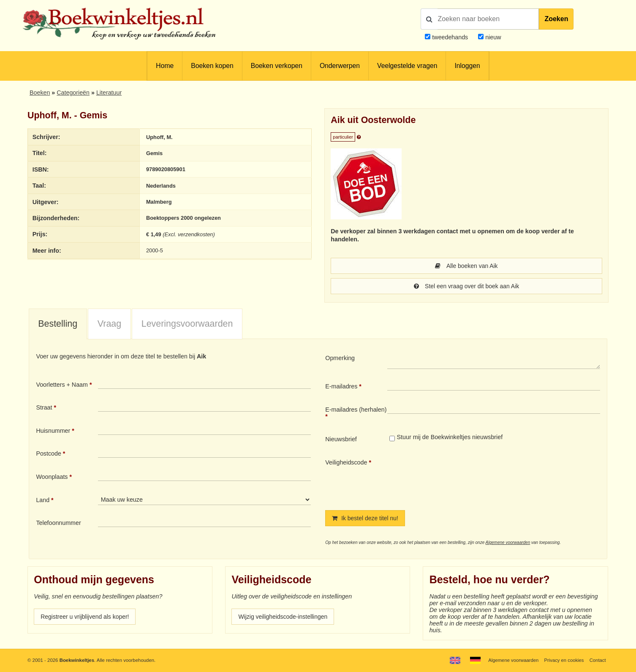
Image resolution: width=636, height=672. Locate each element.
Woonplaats (52, 477)
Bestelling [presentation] (58, 324)
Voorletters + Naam (62, 385)
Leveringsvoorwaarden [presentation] (187, 324)
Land (43, 500)
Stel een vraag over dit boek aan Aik (466, 286)
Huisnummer (53, 431)
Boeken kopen (212, 66)
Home (165, 66)
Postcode (48, 453)
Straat (44, 407)
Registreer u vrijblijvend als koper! (86, 617)
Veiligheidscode (346, 462)
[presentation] (458, 478)
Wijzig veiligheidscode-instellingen (284, 617)
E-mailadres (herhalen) (356, 410)
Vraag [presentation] (109, 324)
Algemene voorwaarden (508, 542)
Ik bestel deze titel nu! (366, 518)
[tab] (58, 324)
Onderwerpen (340, 66)
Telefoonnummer (58, 523)
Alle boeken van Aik (466, 266)
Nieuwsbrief (341, 439)
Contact (597, 660)
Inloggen (467, 66)
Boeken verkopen (277, 66)
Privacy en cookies (564, 660)
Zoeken (556, 19)
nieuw (492, 37)
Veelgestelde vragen (407, 66)
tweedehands (450, 37)
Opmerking (340, 358)
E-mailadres (341, 386)
